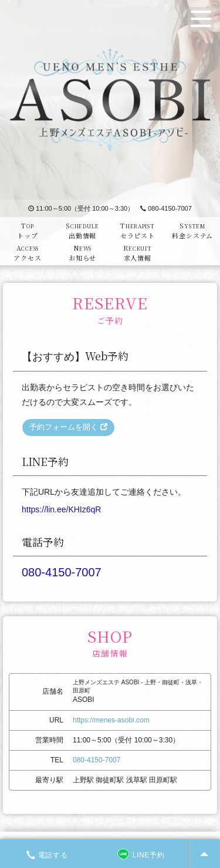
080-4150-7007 (166, 208)
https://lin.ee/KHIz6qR (61, 509)
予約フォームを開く (68, 427)
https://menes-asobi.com (111, 720)
